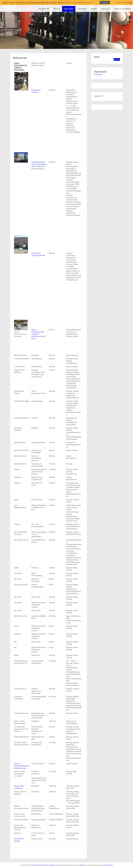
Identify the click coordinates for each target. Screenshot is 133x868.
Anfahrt (94, 9)
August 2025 (99, 96)
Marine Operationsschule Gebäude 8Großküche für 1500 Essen (39, 334)
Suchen (97, 57)
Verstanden (105, 2)
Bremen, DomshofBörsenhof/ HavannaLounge (21, 766)
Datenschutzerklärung (123, 9)
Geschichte (82, 9)
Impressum (105, 9)
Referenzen (69, 9)
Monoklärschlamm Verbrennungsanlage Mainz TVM (39, 164)
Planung (57, 9)
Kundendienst (44, 9)
